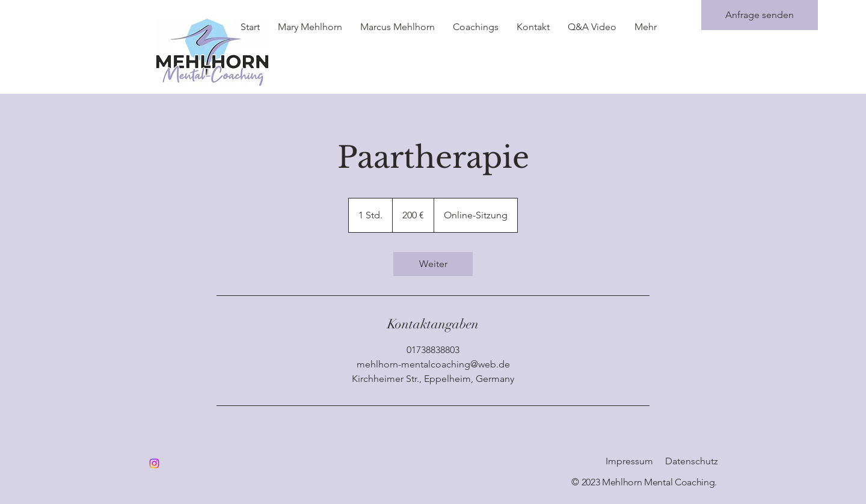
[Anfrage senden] (760, 15)
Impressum (629, 461)
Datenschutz (692, 461)
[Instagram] (154, 463)
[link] (433, 264)
